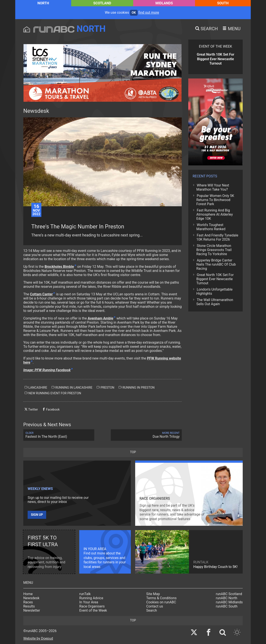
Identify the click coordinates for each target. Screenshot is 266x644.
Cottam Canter (41, 294)
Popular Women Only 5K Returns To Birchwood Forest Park (215, 200)
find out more (149, 12)
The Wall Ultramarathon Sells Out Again (215, 302)
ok (134, 13)
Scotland (102, 3)
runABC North (227, 598)
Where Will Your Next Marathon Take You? (213, 187)
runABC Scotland (229, 594)
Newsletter (32, 610)
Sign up (37, 515)
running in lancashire (72, 388)
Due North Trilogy (146, 435)
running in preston (137, 388)
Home (28, 594)
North (43, 3)
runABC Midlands (229, 602)
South (223, 3)
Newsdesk (31, 598)
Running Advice (91, 598)
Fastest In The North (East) (59, 435)
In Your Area (89, 602)
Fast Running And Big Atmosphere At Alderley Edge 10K (215, 214)
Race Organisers (92, 606)
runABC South (227, 606)
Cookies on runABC (161, 602)
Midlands (164, 3)
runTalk (85, 594)
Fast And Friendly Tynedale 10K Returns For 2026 (217, 237)
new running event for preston (53, 393)
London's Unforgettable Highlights (214, 291)
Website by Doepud (38, 638)
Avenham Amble (101, 318)
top (133, 452)
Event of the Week (93, 610)
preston (105, 388)
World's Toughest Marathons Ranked (211, 227)
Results (29, 606)
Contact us (155, 606)
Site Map (153, 594)
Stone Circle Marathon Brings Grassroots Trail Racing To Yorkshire (214, 250)
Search (152, 610)
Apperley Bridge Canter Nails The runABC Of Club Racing (216, 264)
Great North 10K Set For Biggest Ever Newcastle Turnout (215, 279)
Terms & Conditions (162, 598)
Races (28, 602)
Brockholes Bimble (59, 267)
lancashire (36, 388)
